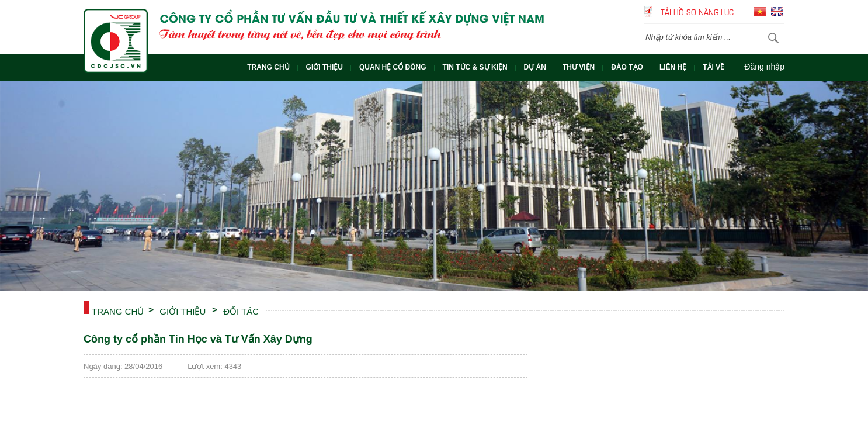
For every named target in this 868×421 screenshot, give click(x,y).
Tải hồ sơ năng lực (697, 11)
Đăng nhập (764, 67)
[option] (434, 186)
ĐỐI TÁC (241, 310)
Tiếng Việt (760, 12)
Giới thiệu (183, 310)
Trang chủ (118, 310)
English (777, 12)
